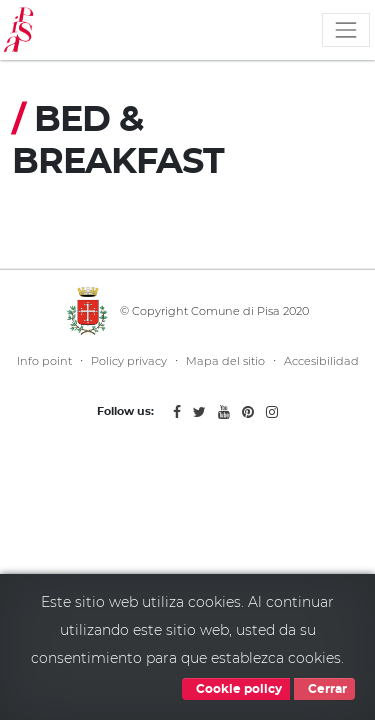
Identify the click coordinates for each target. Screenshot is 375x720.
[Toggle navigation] (346, 30)
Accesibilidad (321, 361)
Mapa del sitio (225, 361)
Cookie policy (236, 689)
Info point (44, 361)
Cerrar (324, 689)
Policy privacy (129, 361)
